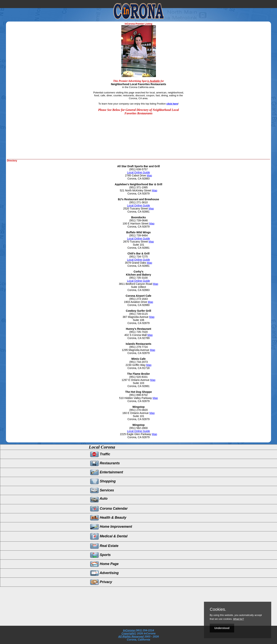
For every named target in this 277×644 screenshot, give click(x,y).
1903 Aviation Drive (136, 302)
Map (149, 175)
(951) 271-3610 (139, 202)
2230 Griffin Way (136, 365)
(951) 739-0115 (139, 314)
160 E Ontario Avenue (136, 413)
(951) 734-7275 (139, 257)
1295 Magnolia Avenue (136, 350)
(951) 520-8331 (139, 377)
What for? (238, 619)
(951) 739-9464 (139, 235)
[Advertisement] (157, 147)
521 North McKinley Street (136, 190)
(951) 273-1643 (139, 299)
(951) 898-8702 (139, 395)
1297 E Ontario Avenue (136, 380)
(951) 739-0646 (139, 220)
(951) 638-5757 (139, 169)
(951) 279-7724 (139, 347)
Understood (222, 628)
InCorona (129, 630)
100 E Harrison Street (136, 224)
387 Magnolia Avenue (136, 317)
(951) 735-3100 (139, 278)
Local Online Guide (138, 172)
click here (172, 104)
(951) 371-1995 (139, 187)
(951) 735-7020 (139, 332)
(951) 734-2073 (139, 362)
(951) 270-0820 (139, 410)
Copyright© (129, 633)
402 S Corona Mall (136, 335)
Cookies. (218, 609)
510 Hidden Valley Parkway (136, 398)
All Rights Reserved (131, 637)
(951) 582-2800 (139, 428)
